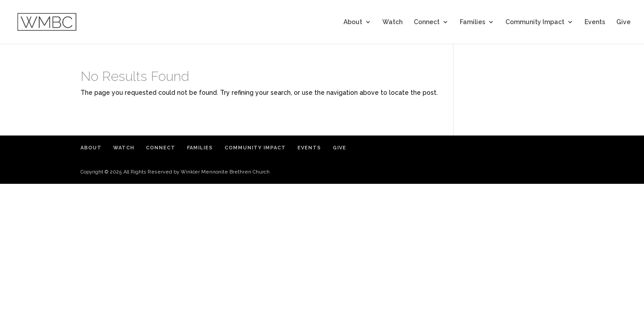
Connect (427, 22)
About (353, 22)
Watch (392, 22)
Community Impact (535, 22)
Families (472, 22)
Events (595, 22)
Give (623, 22)
